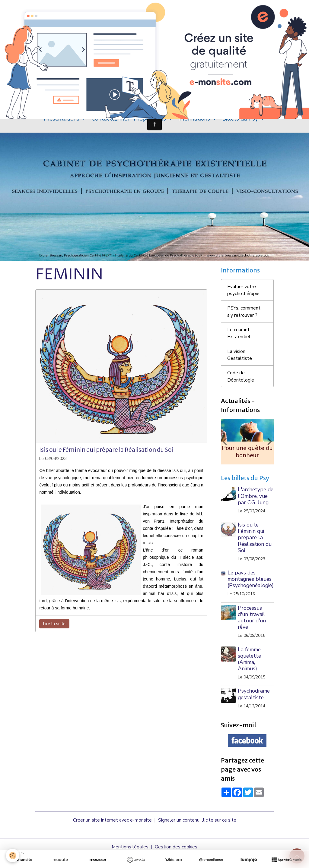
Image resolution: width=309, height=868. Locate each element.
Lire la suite (54, 627)
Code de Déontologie (241, 382)
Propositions (151, 122)
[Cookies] (13, 855)
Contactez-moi (110, 122)
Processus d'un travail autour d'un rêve (252, 630)
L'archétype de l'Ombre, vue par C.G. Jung (253, 505)
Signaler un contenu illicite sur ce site (197, 833)
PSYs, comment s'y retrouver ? (244, 316)
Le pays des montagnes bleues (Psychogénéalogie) (251, 592)
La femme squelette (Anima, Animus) (250, 672)
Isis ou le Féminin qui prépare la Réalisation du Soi (106, 453)
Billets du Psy (241, 122)
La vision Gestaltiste (240, 360)
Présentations (62, 122)
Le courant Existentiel (239, 338)
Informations (195, 122)
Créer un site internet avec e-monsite (112, 833)
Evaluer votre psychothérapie (243, 294)
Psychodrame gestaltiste (254, 707)
